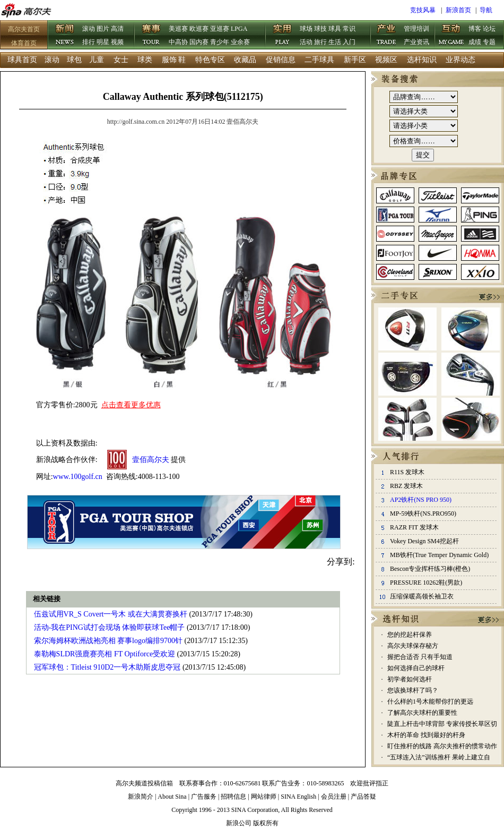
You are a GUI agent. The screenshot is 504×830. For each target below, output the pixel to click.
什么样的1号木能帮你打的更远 (430, 701)
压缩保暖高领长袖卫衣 (422, 596)
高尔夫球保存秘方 (413, 646)
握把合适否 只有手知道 (420, 657)
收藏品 (245, 60)
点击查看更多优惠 (131, 405)
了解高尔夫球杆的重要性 (422, 713)
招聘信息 (233, 797)
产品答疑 (363, 797)
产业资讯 (416, 42)
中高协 (178, 42)
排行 (89, 42)
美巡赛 (178, 29)
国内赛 (199, 42)
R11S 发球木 (407, 472)
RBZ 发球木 (406, 486)
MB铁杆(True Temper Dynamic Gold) (439, 555)
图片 (103, 29)
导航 (486, 10)
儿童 (97, 60)
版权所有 (266, 823)
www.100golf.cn (78, 477)
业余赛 (240, 42)
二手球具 (319, 60)
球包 (74, 60)
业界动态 (460, 60)
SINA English (298, 797)
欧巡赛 (199, 29)
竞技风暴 (423, 10)
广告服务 (204, 797)
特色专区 (210, 60)
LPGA (239, 29)
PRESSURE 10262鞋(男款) (426, 583)
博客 (475, 29)
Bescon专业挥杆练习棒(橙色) (430, 569)
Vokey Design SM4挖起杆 (424, 541)
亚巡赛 (220, 29)
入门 (349, 42)
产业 (387, 36)
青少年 (220, 42)
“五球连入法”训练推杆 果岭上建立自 (439, 757)
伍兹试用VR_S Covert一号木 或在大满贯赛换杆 (111, 614)
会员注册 (334, 797)
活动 (306, 42)
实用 (283, 36)
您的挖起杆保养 (410, 635)
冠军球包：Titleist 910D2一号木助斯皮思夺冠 (107, 667)
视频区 (386, 60)
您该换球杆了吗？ (413, 690)
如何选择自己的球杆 (416, 668)
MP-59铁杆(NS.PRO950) (423, 514)
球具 (335, 29)
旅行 (320, 42)
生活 (335, 42)
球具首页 (22, 60)
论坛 (489, 29)
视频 (117, 42)
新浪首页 (458, 10)
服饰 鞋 (174, 60)
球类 (145, 60)
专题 (489, 42)
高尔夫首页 (24, 29)
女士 (121, 60)
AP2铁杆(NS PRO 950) (421, 500)
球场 (306, 29)
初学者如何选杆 (410, 679)
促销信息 (281, 60)
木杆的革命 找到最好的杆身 (426, 735)
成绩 (475, 42)
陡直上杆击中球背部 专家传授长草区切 (442, 724)
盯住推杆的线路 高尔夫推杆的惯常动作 (442, 746)
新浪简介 (141, 797)
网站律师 (264, 797)
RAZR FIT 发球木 (414, 527)
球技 (320, 29)
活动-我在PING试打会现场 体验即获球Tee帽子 (110, 627)
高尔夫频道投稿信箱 (144, 783)
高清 (117, 29)
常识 (349, 29)
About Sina (172, 797)
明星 (103, 42)
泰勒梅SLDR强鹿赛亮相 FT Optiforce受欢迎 (105, 654)
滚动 (89, 29)
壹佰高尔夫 (151, 460)
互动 (451, 36)
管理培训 (416, 29)
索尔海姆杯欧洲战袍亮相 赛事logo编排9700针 (108, 641)
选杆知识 (422, 60)
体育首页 (24, 43)
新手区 (355, 60)
